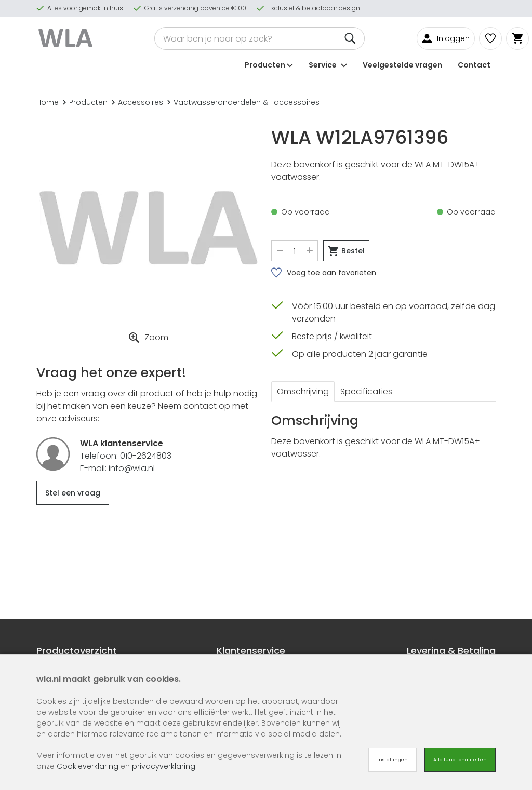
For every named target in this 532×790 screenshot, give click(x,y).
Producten (85, 102)
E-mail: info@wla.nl (117, 468)
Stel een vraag (73, 493)
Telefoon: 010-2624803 (126, 456)
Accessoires (137, 102)
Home (48, 102)
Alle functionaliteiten (460, 760)
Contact (474, 64)
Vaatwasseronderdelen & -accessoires (243, 102)
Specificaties (366, 391)
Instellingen (393, 760)
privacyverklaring (164, 766)
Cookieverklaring (88, 766)
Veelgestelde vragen (402, 64)
